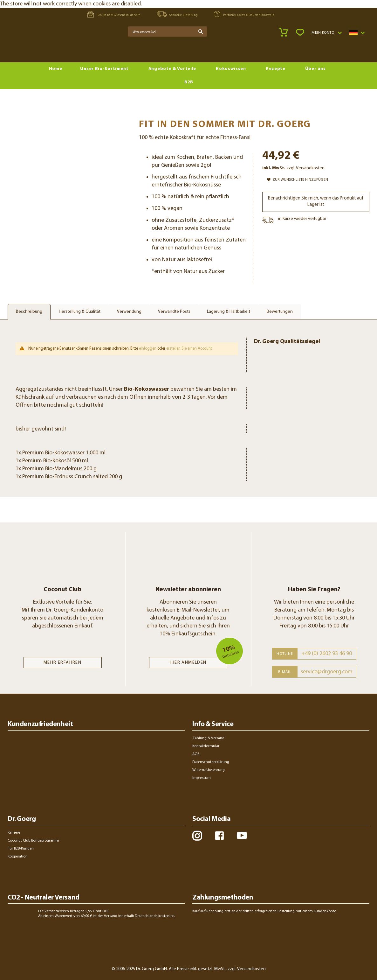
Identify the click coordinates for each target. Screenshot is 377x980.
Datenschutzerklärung (211, 762)
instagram (197, 836)
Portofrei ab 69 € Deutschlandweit (244, 14)
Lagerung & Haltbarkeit (229, 312)
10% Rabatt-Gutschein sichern (114, 14)
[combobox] (168, 31)
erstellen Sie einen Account (189, 349)
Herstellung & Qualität (80, 312)
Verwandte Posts (174, 312)
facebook (219, 836)
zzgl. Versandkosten (305, 168)
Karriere (14, 833)
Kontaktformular (206, 746)
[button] (326, 33)
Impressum (202, 778)
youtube (242, 836)
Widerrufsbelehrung (209, 770)
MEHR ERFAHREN (62, 663)
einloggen (148, 349)
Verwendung (129, 312)
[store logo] (32, 48)
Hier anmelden (188, 663)
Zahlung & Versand (208, 738)
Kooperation (18, 857)
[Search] (201, 31)
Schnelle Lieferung (177, 14)
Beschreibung (29, 312)
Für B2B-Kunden (21, 849)
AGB (196, 754)
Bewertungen (280, 312)
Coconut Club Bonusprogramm (33, 841)
